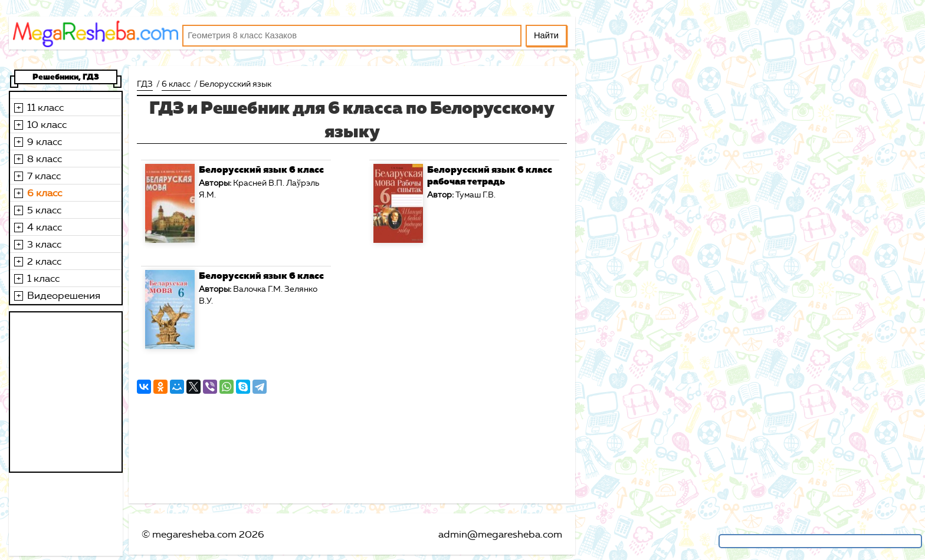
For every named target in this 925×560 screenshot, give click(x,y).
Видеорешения (64, 295)
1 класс (43, 278)
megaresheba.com (194, 534)
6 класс (45, 193)
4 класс (45, 227)
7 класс (44, 176)
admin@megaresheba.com (500, 534)
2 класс (44, 261)
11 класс (45, 107)
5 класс (44, 210)
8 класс (45, 159)
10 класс (47, 124)
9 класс (45, 141)
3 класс (44, 244)
